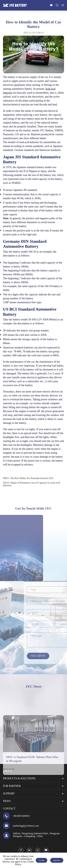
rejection (57, 860)
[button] (23, 810)
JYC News (33, 687)
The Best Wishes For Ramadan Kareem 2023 (32, 478)
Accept (42, 860)
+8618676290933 (21, 816)
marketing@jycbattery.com (26, 826)
